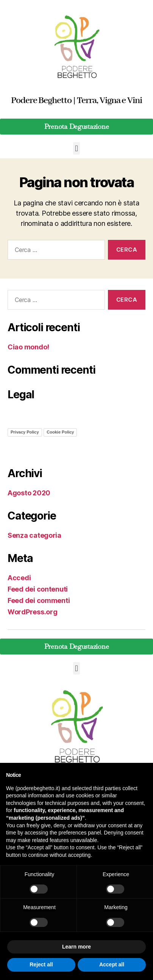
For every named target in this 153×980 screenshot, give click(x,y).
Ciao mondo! (28, 347)
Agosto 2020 (29, 493)
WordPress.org (33, 612)
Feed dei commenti (39, 600)
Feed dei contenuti (38, 589)
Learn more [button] (76, 947)
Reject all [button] (41, 964)
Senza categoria (34, 535)
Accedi (19, 578)
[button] (77, 148)
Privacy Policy (25, 432)
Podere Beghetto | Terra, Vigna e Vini (76, 101)
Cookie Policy (60, 432)
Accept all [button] (112, 964)
